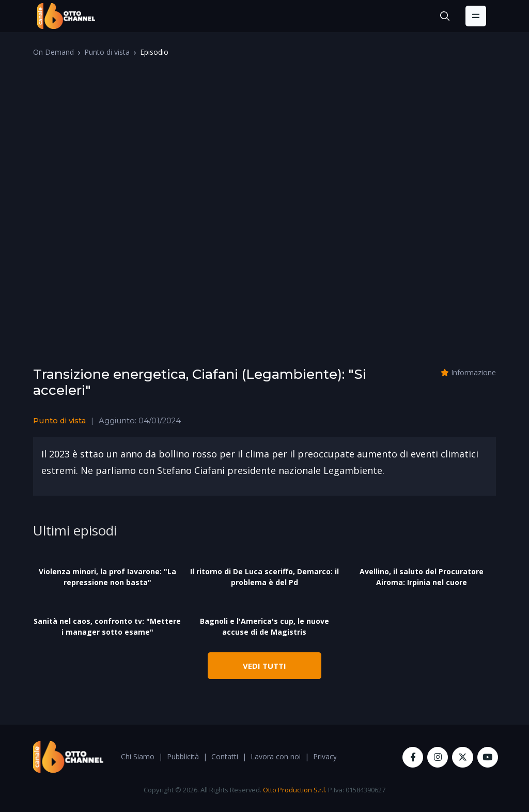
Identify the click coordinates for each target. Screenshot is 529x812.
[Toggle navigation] (476, 16)
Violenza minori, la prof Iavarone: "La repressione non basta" (107, 577)
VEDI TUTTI (264, 666)
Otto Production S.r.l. (295, 790)
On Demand (53, 52)
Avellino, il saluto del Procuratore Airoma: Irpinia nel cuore (422, 577)
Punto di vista (107, 52)
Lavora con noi (276, 756)
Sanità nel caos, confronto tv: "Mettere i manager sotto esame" (107, 626)
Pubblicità (183, 756)
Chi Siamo (138, 756)
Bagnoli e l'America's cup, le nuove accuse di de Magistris (264, 626)
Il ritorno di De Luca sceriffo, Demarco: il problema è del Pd (264, 577)
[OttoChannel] (66, 16)
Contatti (225, 756)
